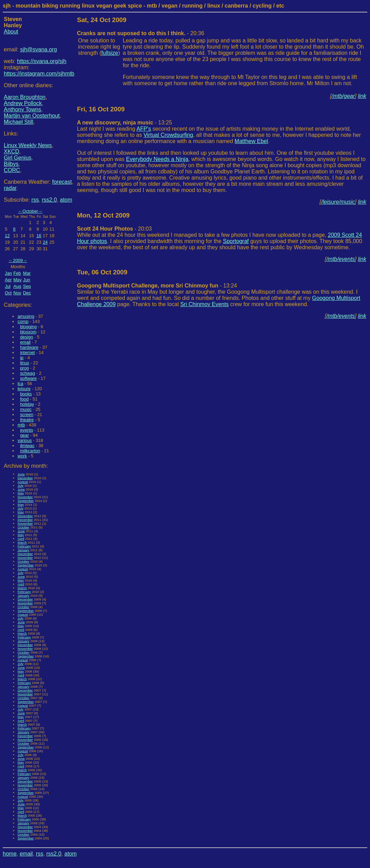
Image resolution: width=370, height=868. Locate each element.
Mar (27, 273)
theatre (27, 420)
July (21, 486)
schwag (27, 373)
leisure (24, 389)
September (26, 501)
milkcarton (30, 451)
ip (22, 358)
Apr (8, 280)
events (27, 430)
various (25, 440)
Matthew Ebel (251, 141)
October (30, 211)
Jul (8, 286)
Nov (17, 293)
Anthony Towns (22, 109)
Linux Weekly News (28, 145)
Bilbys (11, 164)
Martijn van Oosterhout (32, 116)
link (362, 96)
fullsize (110, 53)
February (24, 546)
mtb (21, 425)
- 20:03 (114, 229)
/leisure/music (338, 202)
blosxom (28, 332)
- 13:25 (124, 123)
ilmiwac (27, 446)
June (21, 474)
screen (27, 415)
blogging (28, 327)
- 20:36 (141, 33)
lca (20, 383)
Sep (27, 286)
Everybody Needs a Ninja (157, 159)
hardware (29, 347)
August (23, 482)
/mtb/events (341, 259)
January (23, 550)
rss (35, 200)
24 (45, 242)
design (27, 337)
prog (24, 368)
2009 (18, 260)
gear (24, 435)
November (25, 497)
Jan (8, 273)
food (24, 399)
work (22, 456)
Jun (27, 280)
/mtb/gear (343, 96)
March (22, 542)
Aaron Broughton (25, 97)
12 (7, 236)
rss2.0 (49, 200)
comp (23, 321)
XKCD (11, 152)
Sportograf (236, 241)
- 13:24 (157, 286)
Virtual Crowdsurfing (168, 135)
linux (24, 363)
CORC (12, 170)
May (18, 280)
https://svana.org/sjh (42, 61)
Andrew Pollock (23, 103)
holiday (27, 404)
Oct (8, 293)
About (11, 32)
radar (10, 188)
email (25, 342)
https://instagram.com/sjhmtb (39, 74)
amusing (26, 316)
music (26, 409)
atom (66, 200)
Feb (17, 273)
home (10, 854)
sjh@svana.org (38, 49)
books (26, 394)
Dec (27, 293)
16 (39, 236)
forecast (62, 182)
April (21, 539)
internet (27, 352)
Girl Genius (18, 158)
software (28, 378)
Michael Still (18, 122)
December (25, 478)
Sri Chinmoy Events (205, 304)
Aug (17, 286)
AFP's (144, 129)
